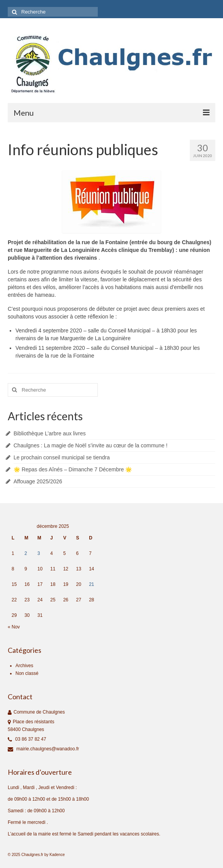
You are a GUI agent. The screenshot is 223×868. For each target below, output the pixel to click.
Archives (24, 666)
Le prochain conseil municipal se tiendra (62, 457)
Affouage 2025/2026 (38, 481)
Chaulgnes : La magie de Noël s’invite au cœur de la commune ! (90, 445)
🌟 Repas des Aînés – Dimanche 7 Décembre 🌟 (73, 469)
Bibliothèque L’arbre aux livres (50, 433)
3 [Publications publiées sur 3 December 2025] (39, 553)
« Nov (14, 627)
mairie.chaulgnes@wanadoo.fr (43, 749)
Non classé (27, 673)
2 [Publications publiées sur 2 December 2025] (26, 553)
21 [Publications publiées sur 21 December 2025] (91, 584)
